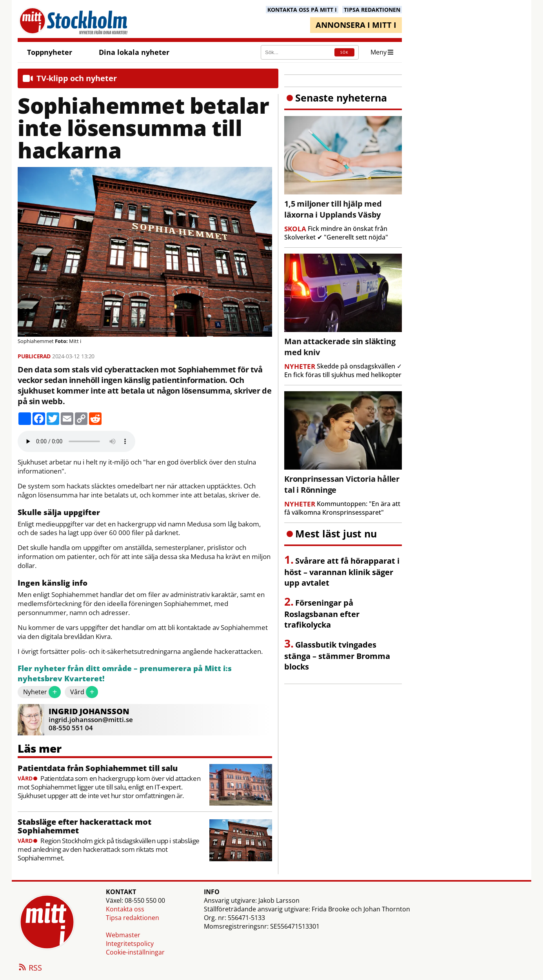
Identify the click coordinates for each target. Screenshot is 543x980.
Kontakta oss (125, 909)
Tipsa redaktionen (133, 918)
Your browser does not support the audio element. (76, 441)
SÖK (344, 52)
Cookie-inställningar (135, 952)
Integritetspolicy (130, 944)
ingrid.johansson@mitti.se (91, 720)
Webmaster (123, 935)
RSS (30, 968)
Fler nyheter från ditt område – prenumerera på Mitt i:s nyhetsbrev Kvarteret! (125, 674)
